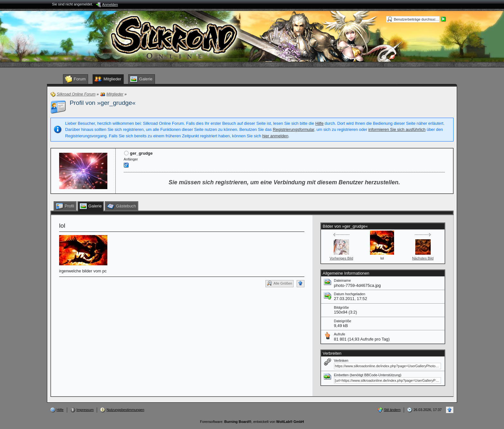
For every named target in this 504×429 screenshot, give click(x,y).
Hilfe (319, 123)
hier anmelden (275, 136)
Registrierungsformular (294, 129)
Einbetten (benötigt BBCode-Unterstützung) (368, 375)
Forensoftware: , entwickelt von (252, 422)
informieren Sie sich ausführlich (397, 129)
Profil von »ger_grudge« (103, 103)
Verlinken (341, 361)
